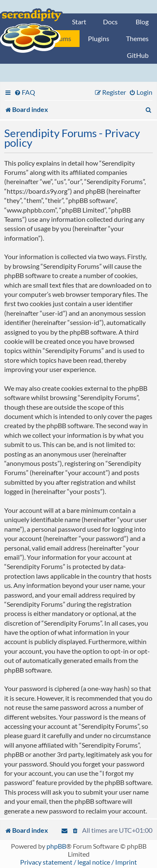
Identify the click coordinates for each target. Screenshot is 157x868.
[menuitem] (25, 92)
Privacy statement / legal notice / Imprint (78, 862)
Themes (137, 38)
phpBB (56, 846)
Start (79, 22)
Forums (60, 38)
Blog (142, 22)
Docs (110, 22)
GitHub (138, 55)
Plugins (99, 38)
